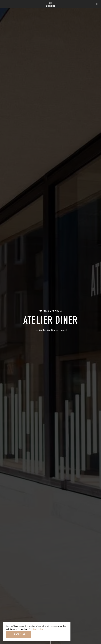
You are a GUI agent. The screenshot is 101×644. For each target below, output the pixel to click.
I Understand (18, 634)
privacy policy (37, 629)
